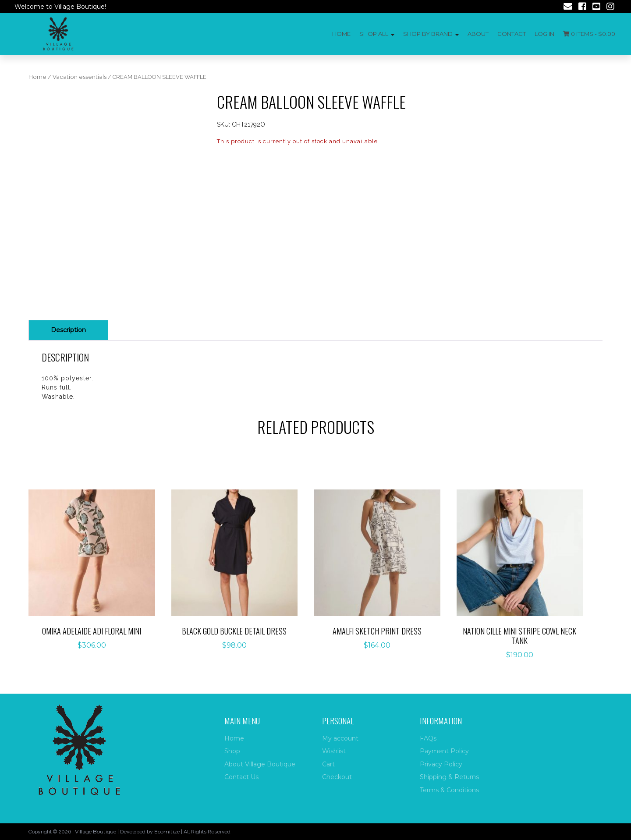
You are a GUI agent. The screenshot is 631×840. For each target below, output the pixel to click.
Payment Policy (444, 751)
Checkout (337, 777)
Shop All (374, 34)
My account (340, 738)
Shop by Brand (428, 34)
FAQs (428, 738)
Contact (512, 34)
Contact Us (241, 777)
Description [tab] (68, 330)
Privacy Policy (441, 764)
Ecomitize (167, 831)
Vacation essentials (80, 77)
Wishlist (334, 751)
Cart (328, 764)
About (478, 34)
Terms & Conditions (449, 790)
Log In (544, 34)
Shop (232, 751)
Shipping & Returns (449, 777)
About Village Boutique (260, 764)
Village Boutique (96, 831)
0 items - (589, 34)
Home (341, 34)
